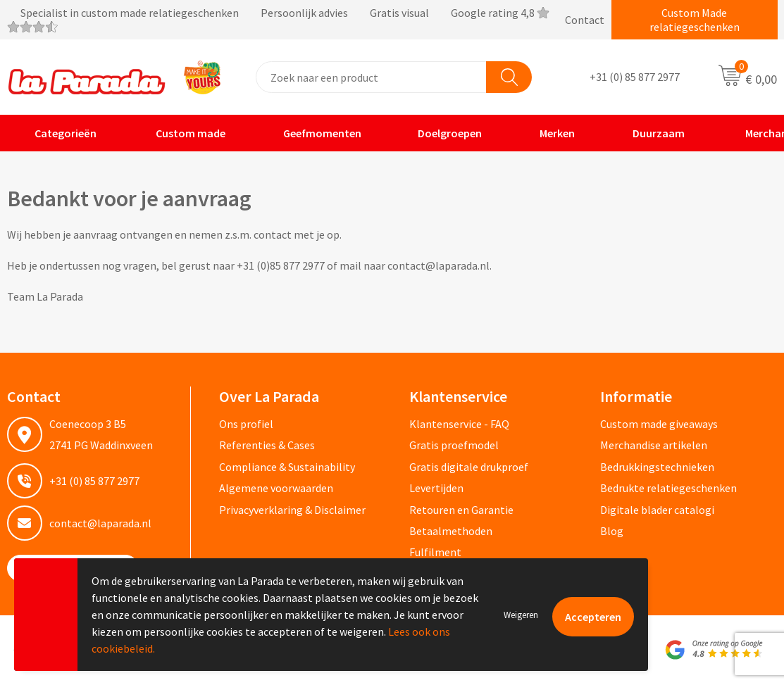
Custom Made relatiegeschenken (695, 20)
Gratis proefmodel (454, 445)
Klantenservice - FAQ (459, 424)
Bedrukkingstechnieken (657, 467)
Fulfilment (435, 552)
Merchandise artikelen (654, 445)
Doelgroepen (441, 133)
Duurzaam (649, 133)
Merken (548, 133)
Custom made (181, 133)
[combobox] (372, 77)
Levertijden (436, 488)
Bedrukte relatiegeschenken (668, 488)
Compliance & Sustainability (287, 467)
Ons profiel (246, 424)
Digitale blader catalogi (657, 510)
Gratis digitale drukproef (469, 467)
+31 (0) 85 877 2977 (635, 77)
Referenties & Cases (267, 445)
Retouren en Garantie (461, 510)
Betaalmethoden (451, 531)
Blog (612, 531)
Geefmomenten (313, 133)
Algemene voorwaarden (276, 488)
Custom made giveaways (659, 424)
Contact (585, 20)
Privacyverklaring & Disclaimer (292, 510)
